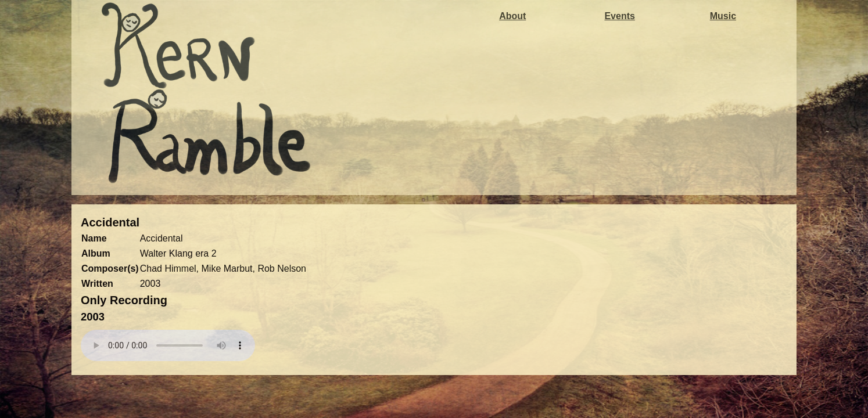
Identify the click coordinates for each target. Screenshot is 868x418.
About (512, 16)
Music (723, 16)
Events (619, 16)
